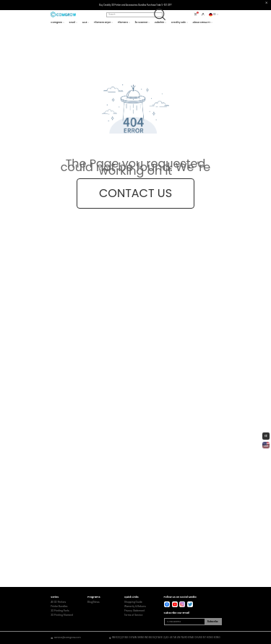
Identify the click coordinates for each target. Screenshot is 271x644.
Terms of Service (134, 615)
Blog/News (94, 602)
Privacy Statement (134, 611)
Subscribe (213, 622)
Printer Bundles (59, 607)
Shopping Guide (133, 602)
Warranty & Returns (135, 607)
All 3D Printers (58, 602)
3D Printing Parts (60, 611)
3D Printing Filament (62, 615)
